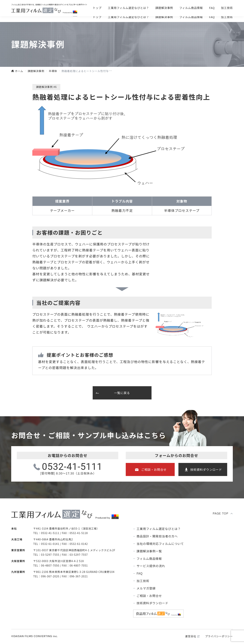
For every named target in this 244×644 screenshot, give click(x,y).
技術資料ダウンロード (206, 469)
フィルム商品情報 (191, 17)
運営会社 (191, 636)
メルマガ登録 (146, 588)
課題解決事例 (164, 17)
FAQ (212, 17)
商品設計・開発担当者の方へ (157, 536)
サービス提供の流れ (151, 566)
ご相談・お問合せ (159, 7)
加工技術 (227, 17)
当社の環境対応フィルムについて (160, 544)
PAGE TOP (221, 513)
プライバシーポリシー (219, 636)
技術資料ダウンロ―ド (210, 7)
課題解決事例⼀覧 (149, 551)
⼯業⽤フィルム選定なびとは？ (128, 17)
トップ (97, 17)
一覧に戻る (122, 393)
